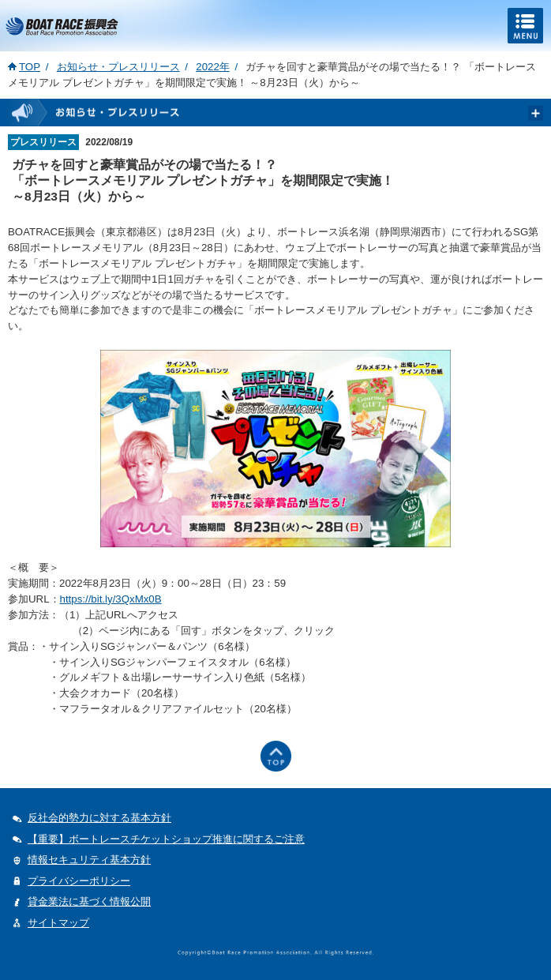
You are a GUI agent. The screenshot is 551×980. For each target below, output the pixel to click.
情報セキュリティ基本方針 (89, 860)
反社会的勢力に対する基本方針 (99, 818)
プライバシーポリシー (79, 881)
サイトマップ (58, 923)
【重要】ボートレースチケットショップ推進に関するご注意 (166, 839)
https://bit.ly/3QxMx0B (111, 599)
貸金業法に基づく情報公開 (89, 901)
